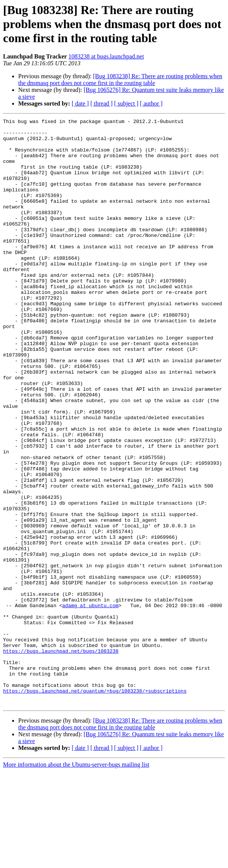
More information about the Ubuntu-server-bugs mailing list (76, 861)
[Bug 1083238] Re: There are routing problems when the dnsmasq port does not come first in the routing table (120, 80)
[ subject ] (126, 103)
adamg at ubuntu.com (90, 683)
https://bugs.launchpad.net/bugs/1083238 (61, 737)
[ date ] (80, 103)
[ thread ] (101, 103)
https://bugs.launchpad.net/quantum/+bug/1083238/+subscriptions (95, 785)
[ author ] (151, 103)
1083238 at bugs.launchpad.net (106, 56)
